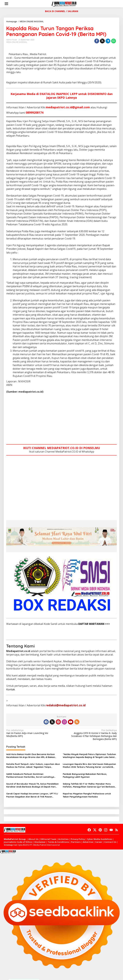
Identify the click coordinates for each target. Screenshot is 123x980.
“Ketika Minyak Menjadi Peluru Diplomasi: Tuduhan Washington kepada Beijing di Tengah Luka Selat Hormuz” (89, 756)
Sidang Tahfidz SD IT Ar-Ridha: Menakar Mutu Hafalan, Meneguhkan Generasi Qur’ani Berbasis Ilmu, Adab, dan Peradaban (89, 785)
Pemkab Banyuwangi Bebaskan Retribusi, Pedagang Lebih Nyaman (85, 775)
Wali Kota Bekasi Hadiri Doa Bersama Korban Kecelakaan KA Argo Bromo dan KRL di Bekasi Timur (31, 756)
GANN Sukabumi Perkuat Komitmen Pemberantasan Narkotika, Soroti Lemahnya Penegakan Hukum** (30, 775)
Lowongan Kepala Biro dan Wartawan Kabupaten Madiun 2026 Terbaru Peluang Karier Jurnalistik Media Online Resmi (89, 766)
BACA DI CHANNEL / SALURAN (62, 11)
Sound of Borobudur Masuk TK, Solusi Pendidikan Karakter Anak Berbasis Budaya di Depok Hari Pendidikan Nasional (32, 785)
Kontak (11, 689)
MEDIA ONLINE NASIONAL (17, 42)
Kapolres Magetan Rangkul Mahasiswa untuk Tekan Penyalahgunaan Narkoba (87, 795)
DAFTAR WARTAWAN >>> (94, 624)
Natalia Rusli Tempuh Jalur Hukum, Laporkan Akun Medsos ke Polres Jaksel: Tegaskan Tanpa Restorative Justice (33, 766)
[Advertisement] (61, 419)
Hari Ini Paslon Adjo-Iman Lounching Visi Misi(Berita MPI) (33, 733)
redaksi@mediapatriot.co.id (66, 705)
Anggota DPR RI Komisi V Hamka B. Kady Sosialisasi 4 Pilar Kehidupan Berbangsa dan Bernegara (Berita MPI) (90, 735)
